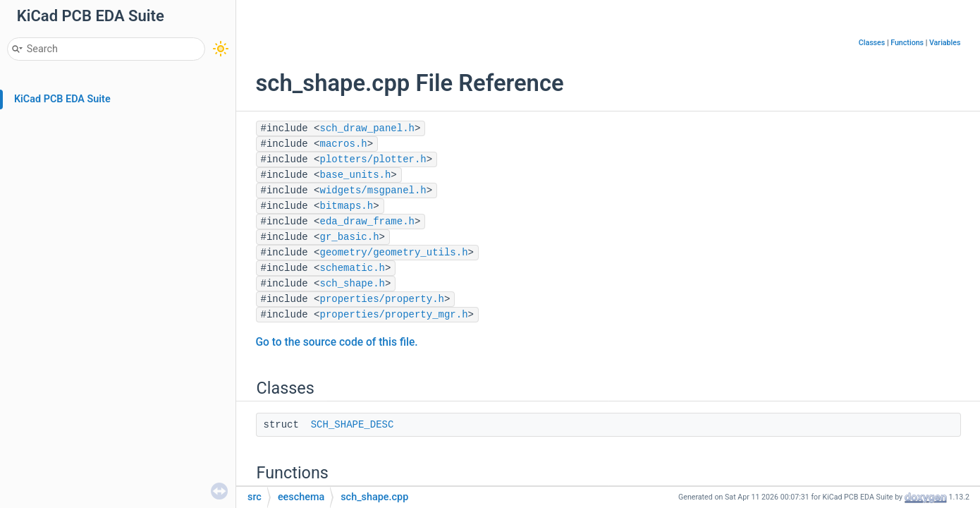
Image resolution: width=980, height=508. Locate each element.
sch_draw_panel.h (367, 128)
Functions (907, 43)
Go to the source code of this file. (337, 342)
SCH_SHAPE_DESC (353, 425)
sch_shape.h (353, 284)
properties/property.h (382, 299)
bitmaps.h (347, 206)
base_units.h (356, 175)
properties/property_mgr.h (394, 315)
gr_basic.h (350, 237)
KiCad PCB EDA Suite (62, 99)
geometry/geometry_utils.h (394, 253)
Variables (945, 43)
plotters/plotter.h (373, 159)
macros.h (344, 144)
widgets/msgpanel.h (373, 190)
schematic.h (353, 268)
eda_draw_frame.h (367, 222)
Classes (872, 43)
